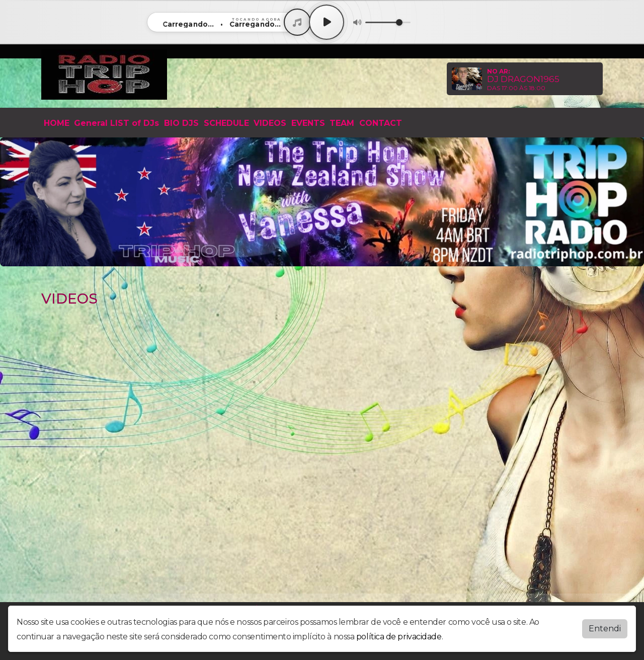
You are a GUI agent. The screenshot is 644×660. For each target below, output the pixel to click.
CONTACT (381, 123)
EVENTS (308, 123)
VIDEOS (270, 123)
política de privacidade (399, 637)
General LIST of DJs (116, 123)
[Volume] (388, 22)
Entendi (605, 629)
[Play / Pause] (327, 22)
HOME (57, 123)
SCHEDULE (226, 123)
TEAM (342, 123)
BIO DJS (181, 123)
